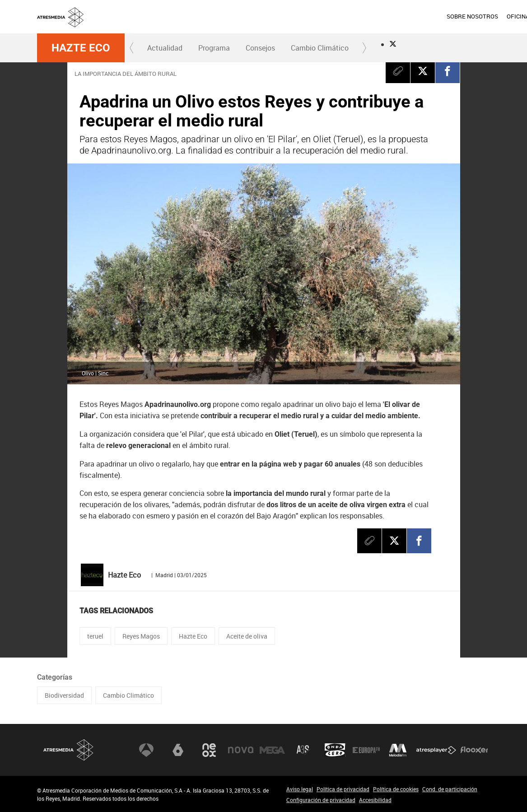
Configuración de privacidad (321, 800)
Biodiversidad (64, 695)
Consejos (260, 48)
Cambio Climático (320, 48)
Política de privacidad (343, 789)
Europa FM (366, 750)
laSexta (178, 750)
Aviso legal (300, 789)
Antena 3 (146, 750)
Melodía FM (398, 750)
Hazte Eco (81, 48)
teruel (95, 636)
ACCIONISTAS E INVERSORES (450, 16)
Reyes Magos (141, 636)
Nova (241, 750)
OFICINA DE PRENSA (375, 16)
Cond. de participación (450, 789)
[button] (132, 48)
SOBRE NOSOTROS (312, 16)
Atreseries (303, 750)
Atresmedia (69, 750)
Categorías (55, 677)
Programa (214, 48)
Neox (209, 750)
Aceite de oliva (247, 636)
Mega (272, 750)
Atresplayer (436, 750)
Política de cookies (396, 789)
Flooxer (474, 750)
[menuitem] (312, 17)
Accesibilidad (375, 800)
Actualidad (165, 48)
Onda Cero (335, 750)
